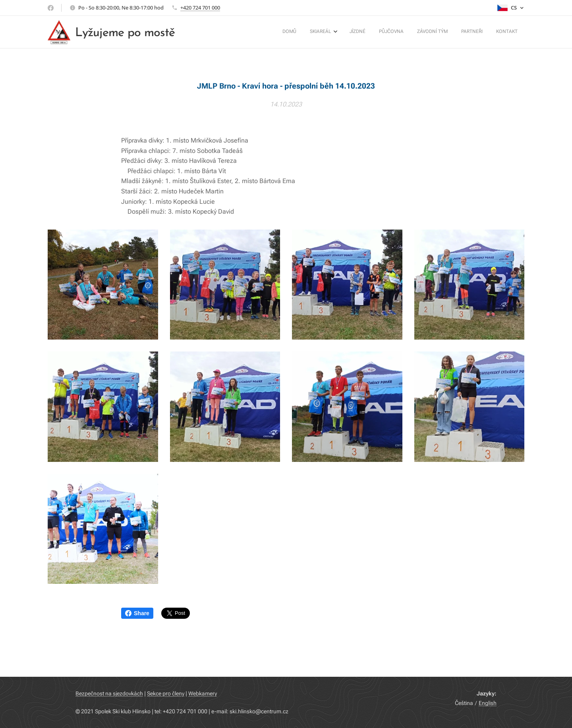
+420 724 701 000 (200, 8)
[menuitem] (431, 32)
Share (137, 613)
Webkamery (203, 693)
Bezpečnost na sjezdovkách (109, 693)
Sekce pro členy (166, 693)
